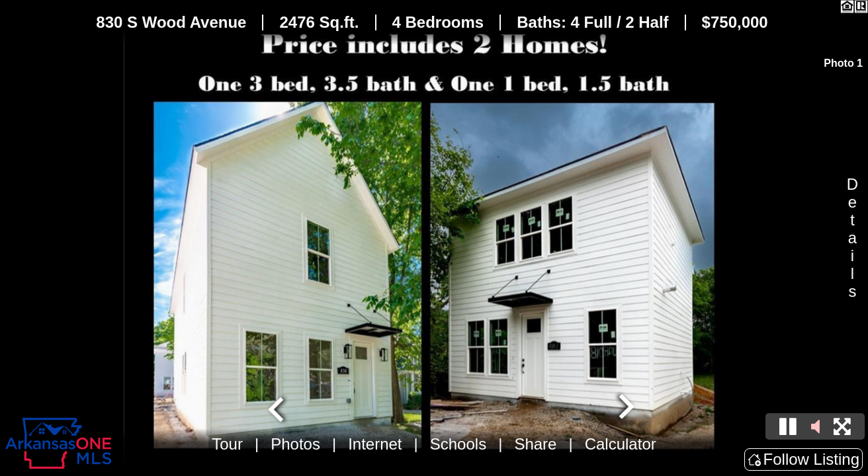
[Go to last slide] (278, 408)
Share (535, 444)
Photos (295, 444)
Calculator (621, 444)
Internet (375, 444)
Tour (227, 444)
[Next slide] (625, 408)
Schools (458, 444)
